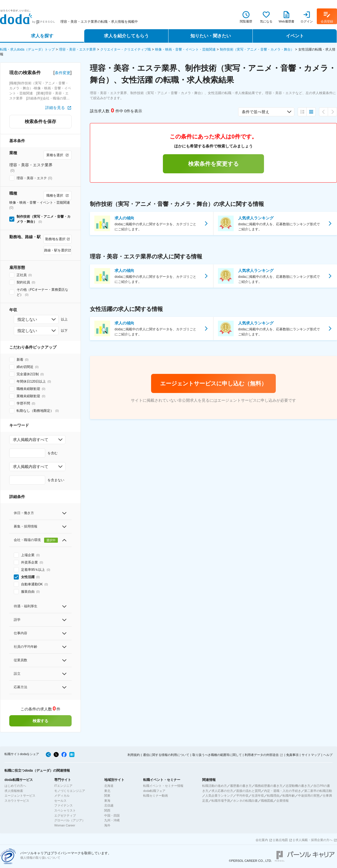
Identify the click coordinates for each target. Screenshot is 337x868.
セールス (60, 801)
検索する (40, 721)
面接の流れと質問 (249, 791)
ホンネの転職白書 (245, 801)
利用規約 (134, 755)
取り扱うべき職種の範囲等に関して (217, 755)
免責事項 (292, 755)
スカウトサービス (17, 801)
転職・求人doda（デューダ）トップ (27, 49)
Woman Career (65, 825)
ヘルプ (328, 755)
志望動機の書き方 (298, 786)
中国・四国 (112, 815)
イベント (295, 36)
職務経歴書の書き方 (269, 786)
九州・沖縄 (112, 820)
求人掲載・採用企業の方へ (314, 840)
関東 (107, 796)
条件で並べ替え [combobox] (256, 112)
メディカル (62, 796)
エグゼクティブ (65, 815)
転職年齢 (289, 796)
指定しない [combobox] (27, 319)
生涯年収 (258, 796)
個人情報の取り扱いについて (40, 858)
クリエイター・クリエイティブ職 (126, 49)
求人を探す (42, 36)
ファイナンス (63, 805)
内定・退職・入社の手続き (283, 791)
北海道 (109, 786)
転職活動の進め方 (215, 786)
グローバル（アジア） (70, 820)
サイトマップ (311, 755)
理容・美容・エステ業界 (78, 49)
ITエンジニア (63, 786)
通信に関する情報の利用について (166, 755)
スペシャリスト (65, 810)
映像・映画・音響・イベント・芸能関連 (185, 49)
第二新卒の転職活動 (318, 791)
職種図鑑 (267, 801)
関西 (107, 810)
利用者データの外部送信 (262, 755)
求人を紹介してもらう (126, 36)
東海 (107, 801)
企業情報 (283, 801)
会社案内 (262, 840)
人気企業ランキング (219, 796)
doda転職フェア (154, 791)
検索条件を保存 (40, 121)
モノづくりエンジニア (70, 791)
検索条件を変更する (213, 164)
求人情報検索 (14, 791)
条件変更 (63, 73)
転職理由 (273, 796)
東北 (107, 791)
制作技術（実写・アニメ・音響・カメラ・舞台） (257, 49)
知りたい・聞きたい (211, 36)
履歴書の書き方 (241, 786)
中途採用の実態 (309, 796)
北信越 (109, 805)
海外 (107, 825)
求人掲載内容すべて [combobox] (31, 440)
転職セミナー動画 (156, 796)
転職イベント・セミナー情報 (163, 786)
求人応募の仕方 (222, 791)
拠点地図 (282, 840)
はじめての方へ (15, 786)
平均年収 (242, 796)
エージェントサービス (20, 796)
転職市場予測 (221, 801)
